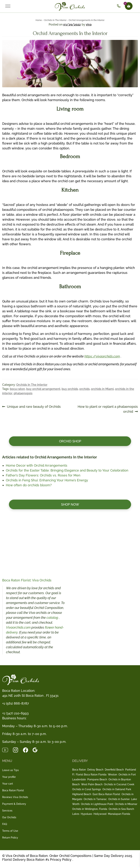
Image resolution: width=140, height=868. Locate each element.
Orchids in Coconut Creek (119, 784)
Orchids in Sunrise (119, 799)
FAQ (5, 824)
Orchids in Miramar (126, 804)
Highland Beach (82, 794)
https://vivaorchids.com (102, 356)
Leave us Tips (10, 770)
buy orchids (70, 389)
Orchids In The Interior (55, 20)
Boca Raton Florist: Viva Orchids (27, 580)
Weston (112, 775)
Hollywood (100, 814)
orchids (84, 389)
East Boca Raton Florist (106, 794)
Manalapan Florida (119, 814)
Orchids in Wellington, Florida (90, 809)
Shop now (70, 504)
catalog (53, 618)
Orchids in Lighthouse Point (97, 804)
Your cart (8, 784)
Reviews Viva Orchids (15, 797)
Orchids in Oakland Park (117, 789)
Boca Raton (79, 770)
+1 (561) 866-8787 (16, 703)
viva (89, 25)
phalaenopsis (23, 393)
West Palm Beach (92, 784)
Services (7, 811)
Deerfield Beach (114, 770)
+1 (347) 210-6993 (15, 713)
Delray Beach (95, 770)
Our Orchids (9, 817)
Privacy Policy (61, 860)
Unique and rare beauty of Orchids (34, 407)
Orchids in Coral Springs (87, 789)
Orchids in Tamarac (95, 799)
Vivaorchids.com (18, 627)
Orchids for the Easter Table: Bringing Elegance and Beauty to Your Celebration (67, 470)
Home (39, 20)
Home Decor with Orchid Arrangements (37, 465)
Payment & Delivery (14, 804)
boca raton (17, 389)
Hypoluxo (86, 814)
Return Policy (10, 838)
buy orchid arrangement (43, 389)
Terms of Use (10, 831)
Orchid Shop (70, 441)
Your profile (9, 777)
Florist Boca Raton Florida (91, 775)
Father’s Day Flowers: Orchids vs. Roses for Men (43, 475)
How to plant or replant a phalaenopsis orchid (108, 409)
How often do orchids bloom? (29, 485)
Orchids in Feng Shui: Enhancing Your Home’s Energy (47, 480)
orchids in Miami (102, 389)
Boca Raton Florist (13, 790)
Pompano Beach (97, 779)
